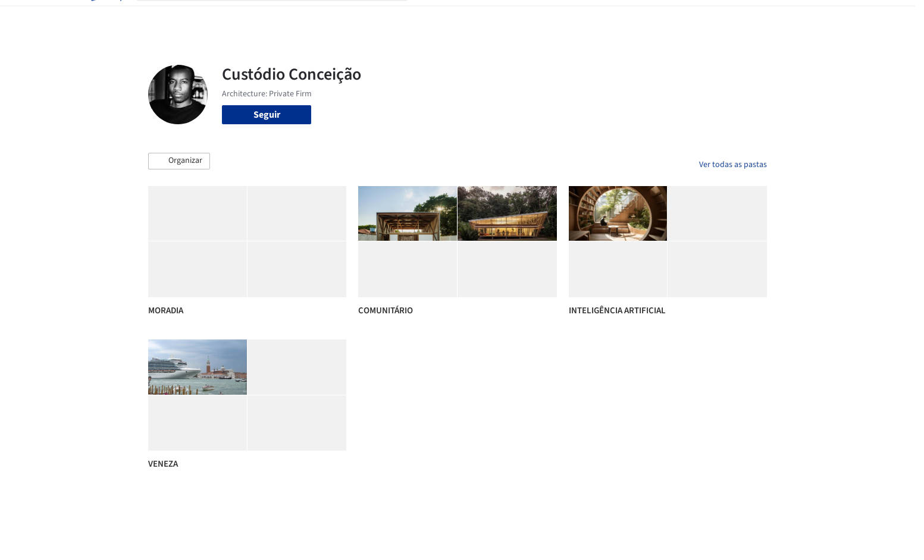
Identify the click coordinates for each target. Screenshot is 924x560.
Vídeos (638, 17)
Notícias (598, 17)
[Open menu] (819, 17)
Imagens (481, 17)
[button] (179, 161)
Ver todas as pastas (733, 165)
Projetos (437, 17)
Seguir (267, 115)
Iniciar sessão (703, 17)
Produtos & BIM (540, 17)
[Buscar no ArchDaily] (282, 17)
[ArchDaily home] (105, 17)
